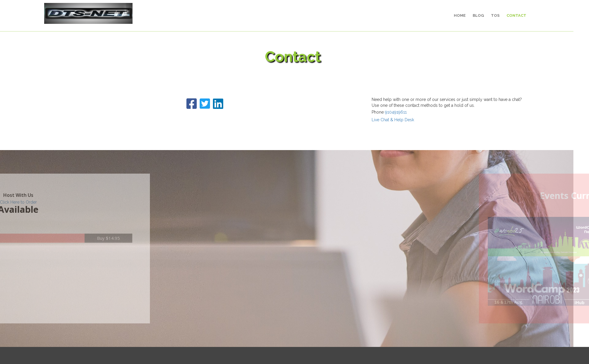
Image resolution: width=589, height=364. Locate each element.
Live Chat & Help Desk (381, 120)
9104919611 (384, 112)
